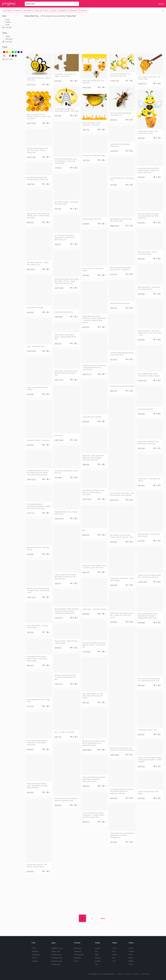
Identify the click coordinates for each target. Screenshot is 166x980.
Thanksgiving (79, 955)
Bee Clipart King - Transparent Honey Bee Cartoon (149, 288)
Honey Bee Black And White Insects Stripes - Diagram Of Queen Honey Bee (148, 170)
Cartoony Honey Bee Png (92, 219)
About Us (120, 974)
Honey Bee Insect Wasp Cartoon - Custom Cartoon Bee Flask (94, 567)
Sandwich (35, 951)
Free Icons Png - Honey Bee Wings (93, 270)
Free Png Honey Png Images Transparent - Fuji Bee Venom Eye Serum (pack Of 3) (93, 815)
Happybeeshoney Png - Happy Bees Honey (66, 513)
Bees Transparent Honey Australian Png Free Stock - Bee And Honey (39, 117)
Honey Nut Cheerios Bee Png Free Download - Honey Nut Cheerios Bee (65, 161)
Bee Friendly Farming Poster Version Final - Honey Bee (121, 269)
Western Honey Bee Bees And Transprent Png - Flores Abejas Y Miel (38, 590)
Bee (84, 530)
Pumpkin (35, 961)
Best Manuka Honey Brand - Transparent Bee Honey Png (37, 178)
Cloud (114, 948)
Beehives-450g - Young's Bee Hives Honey (149, 535)
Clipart (8, 36)
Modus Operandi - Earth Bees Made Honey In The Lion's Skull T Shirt (150, 333)
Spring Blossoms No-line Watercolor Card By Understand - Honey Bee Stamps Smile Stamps (94, 319)
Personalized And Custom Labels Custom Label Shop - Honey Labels (37, 659)
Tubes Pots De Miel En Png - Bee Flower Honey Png (149, 443)
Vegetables (36, 955)
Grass (114, 955)
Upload (161, 4)
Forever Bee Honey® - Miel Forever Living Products (37, 866)
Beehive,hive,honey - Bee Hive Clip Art (38, 548)
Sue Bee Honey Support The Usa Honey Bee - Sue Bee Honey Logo (37, 150)
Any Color (9, 59)
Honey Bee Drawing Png (64, 312)
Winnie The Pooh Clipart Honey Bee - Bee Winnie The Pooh (149, 576)
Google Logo (56, 964)
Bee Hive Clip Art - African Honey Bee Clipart (147, 253)
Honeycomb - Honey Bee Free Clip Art (149, 480)
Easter (76, 961)
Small (7, 25)
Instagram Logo (57, 948)
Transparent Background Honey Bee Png (66, 472)
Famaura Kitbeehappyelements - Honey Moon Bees (122, 354)
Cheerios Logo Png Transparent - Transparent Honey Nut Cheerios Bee (94, 367)
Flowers (131, 951)
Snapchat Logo (57, 961)
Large (7, 19)
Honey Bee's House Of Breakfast (122, 386)
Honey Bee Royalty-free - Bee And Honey (93, 82)
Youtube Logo (56, 955)
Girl (96, 951)
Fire (114, 951)
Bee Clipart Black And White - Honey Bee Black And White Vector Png (149, 216)
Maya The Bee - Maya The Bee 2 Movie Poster (66, 642)
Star (114, 958)
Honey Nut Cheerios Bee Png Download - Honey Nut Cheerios (122, 749)
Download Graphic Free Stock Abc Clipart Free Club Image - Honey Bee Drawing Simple (38, 473)
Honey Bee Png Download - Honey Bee (120, 145)
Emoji (131, 948)
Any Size (8, 27)
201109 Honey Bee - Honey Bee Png (122, 179)
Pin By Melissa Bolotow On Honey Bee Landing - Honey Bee (67, 110)
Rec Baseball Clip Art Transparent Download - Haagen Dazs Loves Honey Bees (39, 506)
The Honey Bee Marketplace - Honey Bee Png (121, 114)
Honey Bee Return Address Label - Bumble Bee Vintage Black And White (37, 786)
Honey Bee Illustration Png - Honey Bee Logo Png (120, 75)
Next (103, 918)
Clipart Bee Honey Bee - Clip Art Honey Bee (39, 79)
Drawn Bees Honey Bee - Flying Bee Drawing (122, 579)
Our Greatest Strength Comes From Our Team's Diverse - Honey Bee (93, 492)
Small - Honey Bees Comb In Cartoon (37, 388)
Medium (8, 22)
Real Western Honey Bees (120, 303)
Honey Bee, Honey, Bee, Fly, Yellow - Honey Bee (65, 75)
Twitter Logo (56, 951)
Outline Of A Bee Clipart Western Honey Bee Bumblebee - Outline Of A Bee (150, 760)
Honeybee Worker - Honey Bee (38, 440)
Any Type (9, 42)
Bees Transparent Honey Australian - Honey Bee (91, 124)
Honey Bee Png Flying (35, 308)
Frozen (98, 948)
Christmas (78, 948)
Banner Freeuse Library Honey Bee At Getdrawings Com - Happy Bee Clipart (94, 743)
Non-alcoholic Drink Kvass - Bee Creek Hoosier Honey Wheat (122, 494)
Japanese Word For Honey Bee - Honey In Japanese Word (67, 799)
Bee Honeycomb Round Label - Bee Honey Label (122, 220)
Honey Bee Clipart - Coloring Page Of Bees (37, 627)
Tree (114, 961)
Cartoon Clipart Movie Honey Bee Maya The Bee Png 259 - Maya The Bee (65, 577)
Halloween (78, 951)
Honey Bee (59, 435)
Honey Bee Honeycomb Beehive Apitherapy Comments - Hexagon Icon (122, 835)
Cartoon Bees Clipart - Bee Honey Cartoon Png (148, 132)
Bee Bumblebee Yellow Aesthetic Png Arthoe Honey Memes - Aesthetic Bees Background (67, 611)
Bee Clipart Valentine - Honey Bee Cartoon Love (38, 264)
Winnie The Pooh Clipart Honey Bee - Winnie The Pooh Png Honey (122, 615)
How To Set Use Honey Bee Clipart (148, 793)
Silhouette (9, 39)
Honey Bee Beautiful (145, 409)
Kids (97, 964)
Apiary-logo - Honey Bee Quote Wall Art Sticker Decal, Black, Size (66, 373)
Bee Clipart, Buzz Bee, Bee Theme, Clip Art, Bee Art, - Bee (121, 536)
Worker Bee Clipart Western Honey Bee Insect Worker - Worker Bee (37, 743)
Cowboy (98, 961)
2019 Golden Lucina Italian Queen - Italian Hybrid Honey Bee (65, 337)
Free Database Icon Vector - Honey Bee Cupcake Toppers (149, 375)
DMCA (137, 974)
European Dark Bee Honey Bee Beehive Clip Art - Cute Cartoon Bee (94, 645)
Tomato (34, 958)
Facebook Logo (57, 958)
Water (131, 958)
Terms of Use (145, 974)
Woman (98, 958)
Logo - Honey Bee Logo (36, 346)
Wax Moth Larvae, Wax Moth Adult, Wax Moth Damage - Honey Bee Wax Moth (93, 458)
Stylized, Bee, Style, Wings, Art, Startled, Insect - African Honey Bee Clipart (38, 216)
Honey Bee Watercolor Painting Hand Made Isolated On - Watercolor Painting (94, 779)
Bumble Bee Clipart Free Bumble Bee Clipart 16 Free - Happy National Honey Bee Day (67, 281)
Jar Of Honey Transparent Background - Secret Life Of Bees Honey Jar (65, 238)
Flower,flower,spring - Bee (147, 730)
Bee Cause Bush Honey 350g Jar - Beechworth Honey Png (149, 680)
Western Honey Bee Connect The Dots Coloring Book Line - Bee (66, 677)
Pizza (34, 948)
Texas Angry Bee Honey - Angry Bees (38, 701)
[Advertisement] (94, 36)
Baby (97, 955)
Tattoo (131, 964)
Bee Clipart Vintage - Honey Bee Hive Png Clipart (67, 203)
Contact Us (129, 974)
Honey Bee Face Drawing (92, 417)
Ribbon (131, 961)
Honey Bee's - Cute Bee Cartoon (94, 609)
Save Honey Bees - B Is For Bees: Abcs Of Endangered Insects (93, 696)
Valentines (78, 958)
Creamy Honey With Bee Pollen (94, 155)
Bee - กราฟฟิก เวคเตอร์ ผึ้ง (64, 732)
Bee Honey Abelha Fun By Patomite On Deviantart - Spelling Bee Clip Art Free (148, 616)
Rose (131, 955)
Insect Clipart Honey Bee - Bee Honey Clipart (149, 78)
